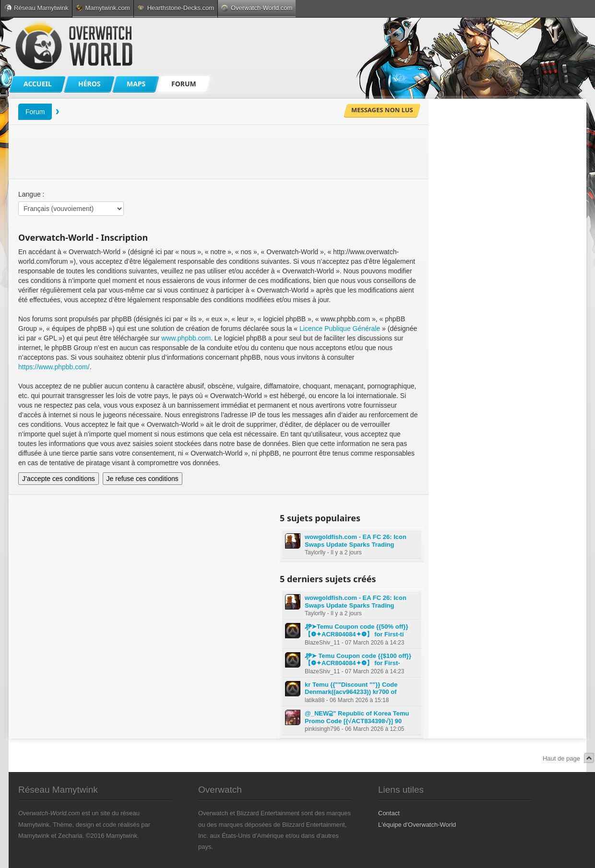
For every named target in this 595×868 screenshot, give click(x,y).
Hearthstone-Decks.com (176, 8)
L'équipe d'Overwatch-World (417, 825)
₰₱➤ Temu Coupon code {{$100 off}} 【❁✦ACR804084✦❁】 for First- (358, 660)
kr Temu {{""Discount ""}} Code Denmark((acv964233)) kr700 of (351, 688)
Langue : (31, 194)
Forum (35, 112)
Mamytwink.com (103, 8)
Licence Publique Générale (340, 328)
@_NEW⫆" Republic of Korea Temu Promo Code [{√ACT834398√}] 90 (357, 717)
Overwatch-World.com (257, 8)
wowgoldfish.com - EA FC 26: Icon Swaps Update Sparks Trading (356, 541)
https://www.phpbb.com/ (54, 367)
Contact (389, 813)
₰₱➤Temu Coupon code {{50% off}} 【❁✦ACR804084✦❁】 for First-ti (356, 630)
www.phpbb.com (186, 338)
